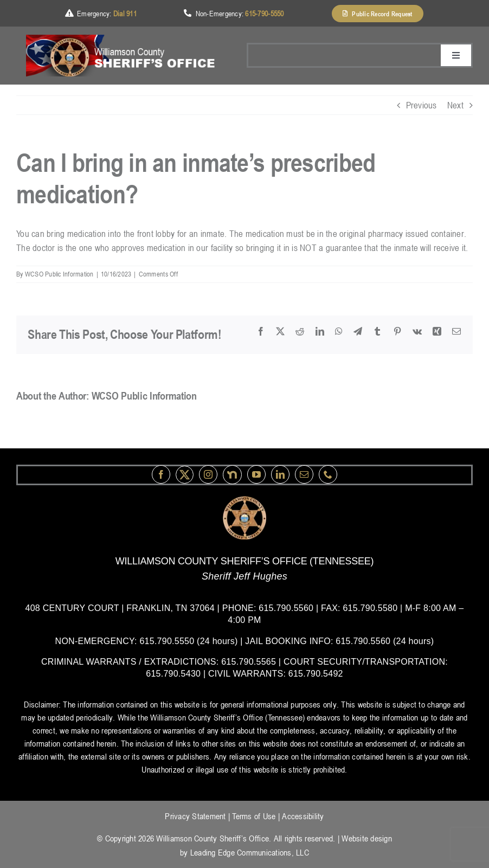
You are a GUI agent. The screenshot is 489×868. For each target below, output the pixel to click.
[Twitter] (185, 475)
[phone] (328, 474)
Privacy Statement (195, 816)
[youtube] (256, 474)
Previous (422, 105)
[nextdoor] (232, 475)
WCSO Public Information (59, 274)
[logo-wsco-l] (244, 500)
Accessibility (303, 816)
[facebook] (161, 474)
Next (455, 105)
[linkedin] (280, 474)
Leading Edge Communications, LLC (250, 852)
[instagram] (208, 474)
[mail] (304, 474)
